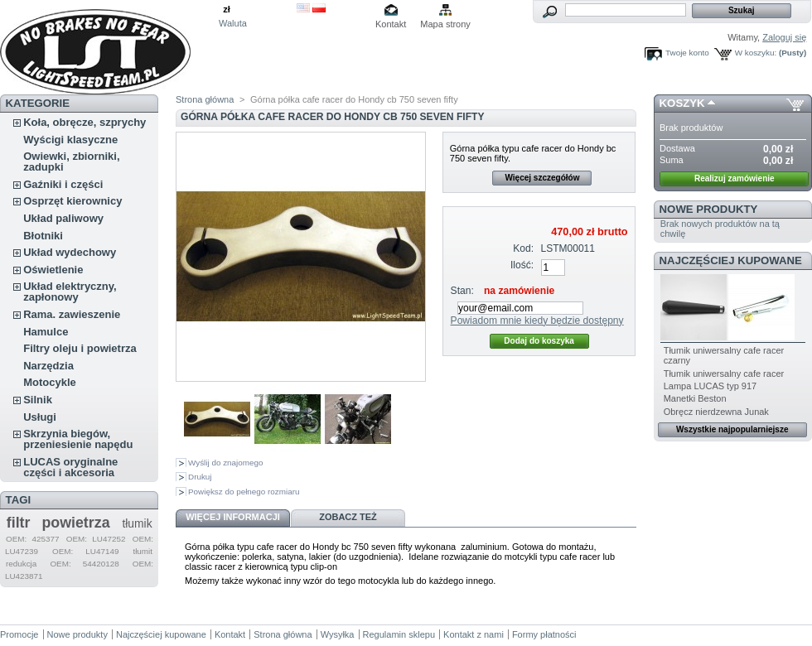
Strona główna (205, 99)
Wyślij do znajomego (225, 463)
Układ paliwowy (63, 218)
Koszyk (682, 103)
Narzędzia (48, 366)
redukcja (21, 564)
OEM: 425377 (33, 539)
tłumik (137, 523)
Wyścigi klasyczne (70, 140)
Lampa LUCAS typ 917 (710, 386)
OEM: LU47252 (96, 539)
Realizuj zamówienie (735, 178)
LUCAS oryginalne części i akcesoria (70, 467)
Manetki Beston (695, 398)
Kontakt (391, 24)
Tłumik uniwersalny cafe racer (724, 374)
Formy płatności (544, 634)
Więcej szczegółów (542, 178)
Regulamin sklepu (399, 634)
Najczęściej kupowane (731, 260)
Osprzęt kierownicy (72, 201)
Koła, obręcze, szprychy (85, 122)
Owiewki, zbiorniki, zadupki (71, 161)
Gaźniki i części (63, 184)
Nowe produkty (709, 209)
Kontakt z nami (474, 634)
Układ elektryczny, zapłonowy (70, 292)
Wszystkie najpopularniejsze (732, 429)
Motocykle (50, 382)
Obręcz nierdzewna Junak (716, 412)
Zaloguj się (784, 37)
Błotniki (43, 236)
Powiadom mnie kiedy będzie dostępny (537, 321)
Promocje (19, 634)
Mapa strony (445, 24)
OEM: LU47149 (85, 551)
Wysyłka (338, 634)
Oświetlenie (53, 270)
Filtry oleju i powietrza (80, 348)
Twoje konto (687, 53)
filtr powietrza (58, 523)
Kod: (523, 248)
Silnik (38, 400)
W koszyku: (756, 53)
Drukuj (200, 477)
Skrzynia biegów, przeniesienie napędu (78, 439)
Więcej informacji (233, 517)
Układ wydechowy (70, 252)
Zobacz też (348, 517)
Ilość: (522, 265)
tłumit (143, 551)
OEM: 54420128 (84, 564)
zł (227, 9)
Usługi (40, 417)
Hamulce (46, 332)
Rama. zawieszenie (72, 314)
